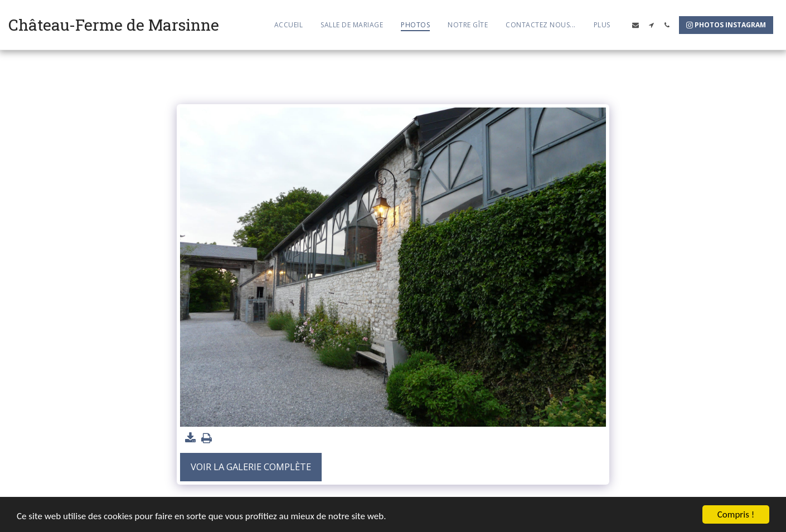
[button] (635, 25)
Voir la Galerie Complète (251, 467)
